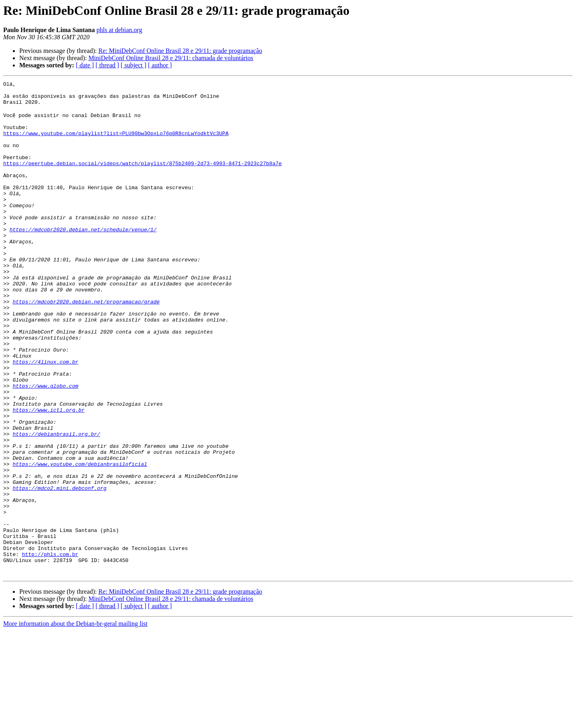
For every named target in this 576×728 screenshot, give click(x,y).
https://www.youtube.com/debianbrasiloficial (80, 540)
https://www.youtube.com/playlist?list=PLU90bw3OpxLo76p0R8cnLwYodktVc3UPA (116, 143)
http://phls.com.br (50, 648)
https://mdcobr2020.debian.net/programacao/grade (86, 345)
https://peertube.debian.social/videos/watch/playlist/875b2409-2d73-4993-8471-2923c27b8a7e (142, 179)
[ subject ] (134, 65)
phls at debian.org (119, 30)
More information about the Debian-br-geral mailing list (75, 721)
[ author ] (160, 65)
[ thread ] (107, 65)
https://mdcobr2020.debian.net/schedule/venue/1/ (83, 258)
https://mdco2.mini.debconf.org (59, 568)
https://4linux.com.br (45, 417)
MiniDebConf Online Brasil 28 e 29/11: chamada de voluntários (171, 58)
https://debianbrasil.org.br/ (56, 504)
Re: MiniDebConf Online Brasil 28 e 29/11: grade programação (180, 51)
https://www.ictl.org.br (48, 475)
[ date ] (85, 65)
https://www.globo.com (45, 446)
